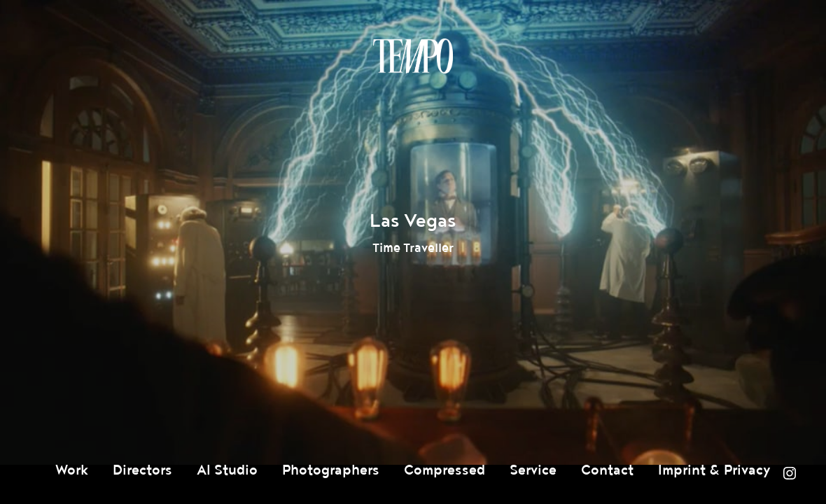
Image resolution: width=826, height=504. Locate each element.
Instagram (790, 473)
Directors (142, 470)
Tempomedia (413, 56)
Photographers (331, 470)
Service (533, 470)
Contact (607, 470)
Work (72, 470)
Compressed (444, 470)
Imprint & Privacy (714, 470)
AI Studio (227, 470)
